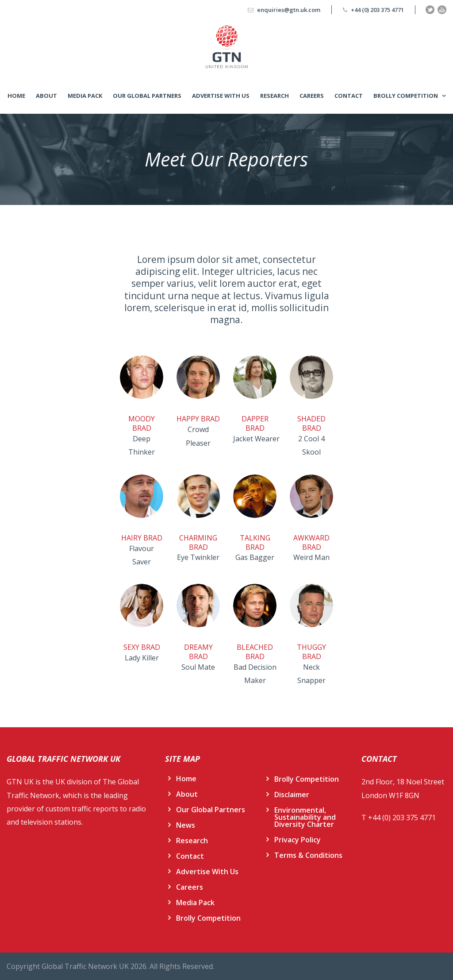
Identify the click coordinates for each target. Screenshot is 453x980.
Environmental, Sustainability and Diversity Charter (305, 817)
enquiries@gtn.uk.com (289, 10)
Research (274, 96)
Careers (312, 96)
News (186, 825)
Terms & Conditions (308, 855)
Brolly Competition (406, 96)
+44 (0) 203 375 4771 (377, 10)
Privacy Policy (298, 840)
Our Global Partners (147, 96)
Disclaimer (292, 795)
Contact (349, 96)
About (46, 96)
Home (16, 96)
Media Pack (85, 96)
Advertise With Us (221, 96)
